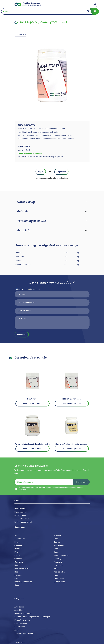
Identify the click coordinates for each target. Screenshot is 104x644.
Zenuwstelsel (59, 579)
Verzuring (57, 569)
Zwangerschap (59, 582)
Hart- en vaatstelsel (22, 569)
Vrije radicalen (59, 572)
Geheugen (19, 559)
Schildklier (58, 535)
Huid (16, 572)
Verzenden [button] (22, 334)
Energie (17, 555)
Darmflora (18, 549)
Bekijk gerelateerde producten (31, 153)
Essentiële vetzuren (22, 620)
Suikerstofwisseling (61, 555)
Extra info (24, 231)
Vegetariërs (58, 565)
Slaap (56, 539)
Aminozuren (19, 607)
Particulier (21, 289)
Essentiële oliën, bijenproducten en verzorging (32, 617)
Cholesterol (19, 545)
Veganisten (58, 562)
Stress (56, 552)
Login (41, 172)
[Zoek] (88, 11)
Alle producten (20, 34)
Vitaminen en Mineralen (24, 633)
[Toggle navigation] (95, 5)
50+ (16, 535)
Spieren (57, 542)
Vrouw (56, 575)
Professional (35, 289)
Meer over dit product (32, 403)
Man (16, 579)
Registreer (61, 172)
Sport (56, 549)
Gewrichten (19, 562)
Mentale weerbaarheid (23, 582)
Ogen (17, 585)
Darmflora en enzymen (23, 614)
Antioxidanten (20, 539)
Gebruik (22, 211)
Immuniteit (19, 575)
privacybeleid (23, 490)
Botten (17, 542)
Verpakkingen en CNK (32, 221)
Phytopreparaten (21, 623)
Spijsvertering (59, 545)
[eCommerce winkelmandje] (94, 11)
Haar (16, 565)
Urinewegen (58, 559)
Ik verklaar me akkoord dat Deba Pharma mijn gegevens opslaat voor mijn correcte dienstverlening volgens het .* (51, 489)
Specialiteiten (20, 627)
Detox (17, 552)
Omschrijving (26, 202)
